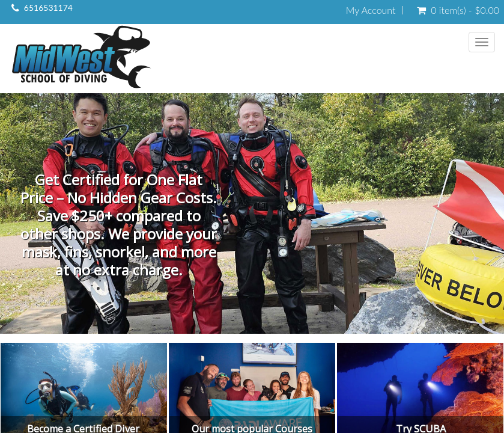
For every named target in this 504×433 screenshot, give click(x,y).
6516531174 (48, 8)
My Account (371, 10)
